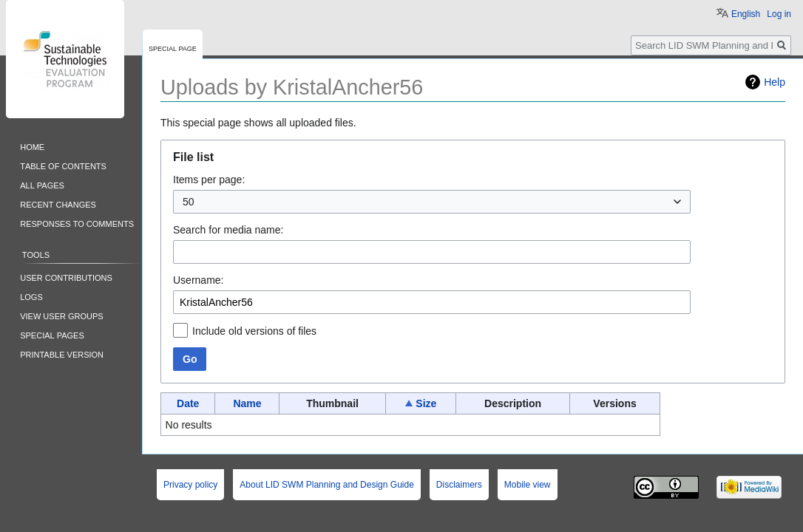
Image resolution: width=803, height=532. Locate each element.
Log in (779, 14)
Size (426, 403)
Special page (173, 48)
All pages (42, 184)
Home (32, 146)
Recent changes (58, 204)
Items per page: (209, 180)
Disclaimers (459, 485)
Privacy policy (190, 485)
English (746, 14)
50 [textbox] (189, 202)
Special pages (52, 334)
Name (247, 403)
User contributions (66, 277)
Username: (198, 280)
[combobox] (432, 202)
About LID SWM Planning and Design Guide (326, 485)
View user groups (61, 315)
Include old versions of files (254, 331)
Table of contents (63, 165)
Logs (31, 296)
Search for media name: (228, 230)
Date (188, 403)
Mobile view (528, 485)
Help (775, 82)
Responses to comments (77, 223)
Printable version (62, 354)
